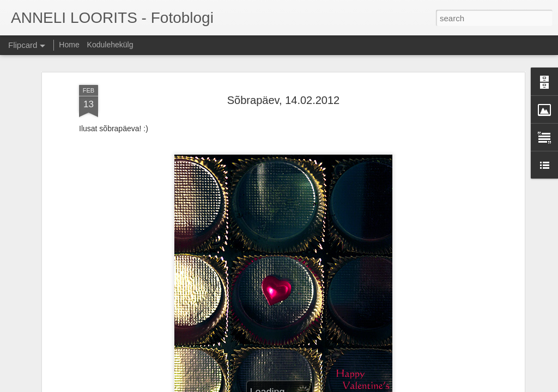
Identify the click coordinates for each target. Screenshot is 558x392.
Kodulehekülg (110, 45)
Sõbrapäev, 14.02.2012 (283, 100)
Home (69, 45)
